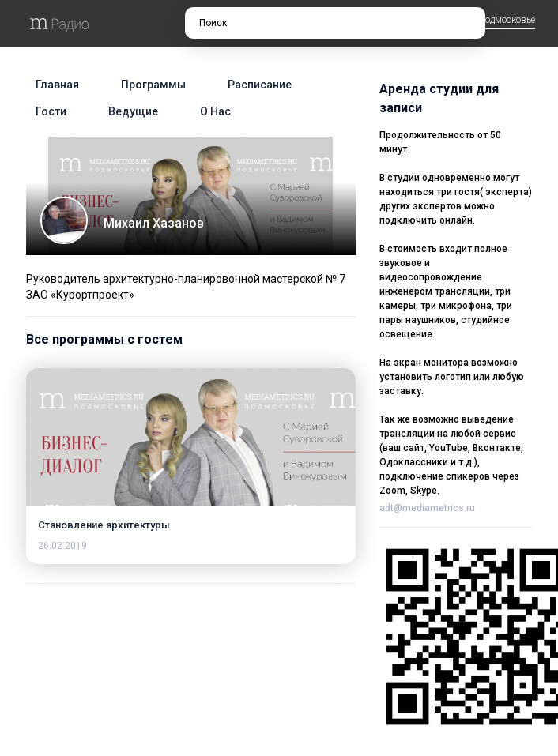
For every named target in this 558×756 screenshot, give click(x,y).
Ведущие (133, 111)
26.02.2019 (62, 546)
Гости (51, 111)
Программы (153, 85)
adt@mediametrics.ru (427, 508)
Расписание (260, 85)
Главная (57, 85)
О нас (215, 111)
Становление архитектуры (104, 525)
